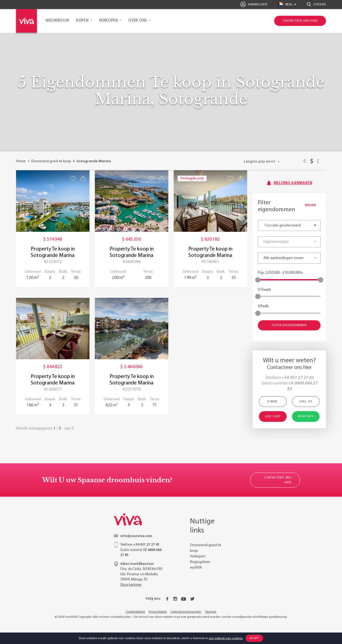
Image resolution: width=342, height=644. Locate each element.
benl (285, 4)
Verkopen (108, 21)
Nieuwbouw (57, 21)
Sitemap (211, 612)
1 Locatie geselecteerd (282, 225)
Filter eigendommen (289, 325)
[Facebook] (167, 599)
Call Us (306, 402)
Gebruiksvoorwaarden (186, 612)
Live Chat (273, 417)
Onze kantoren (131, 585)
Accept (254, 638)
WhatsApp (306, 417)
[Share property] (83, 178)
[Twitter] (192, 599)
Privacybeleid (158, 612)
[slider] (258, 280)
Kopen (82, 21)
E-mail (273, 402)
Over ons (138, 21)
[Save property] (73, 178)
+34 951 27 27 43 (298, 378)
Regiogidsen (200, 562)
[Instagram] (175, 599)
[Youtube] (184, 599)
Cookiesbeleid (135, 612)
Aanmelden (254, 4)
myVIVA (196, 568)
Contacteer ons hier (278, 480)
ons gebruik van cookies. (226, 638)
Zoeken (316, 4)
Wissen (313, 205)
